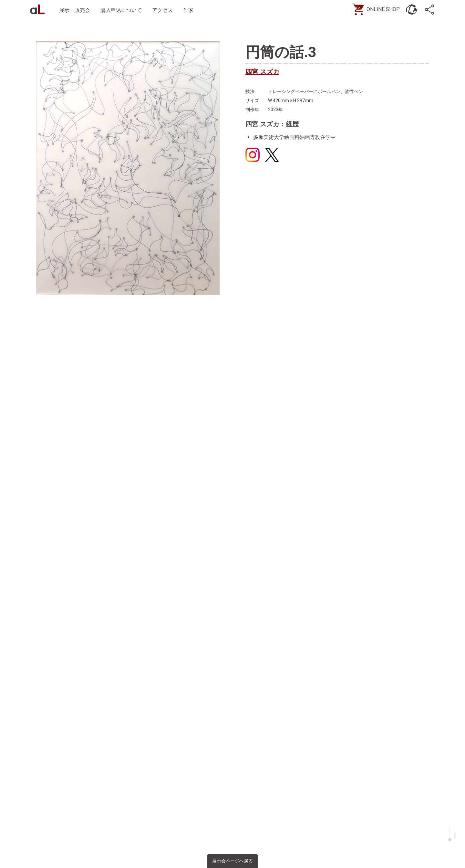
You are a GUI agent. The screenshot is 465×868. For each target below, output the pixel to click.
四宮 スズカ (262, 72)
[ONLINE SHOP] (376, 10)
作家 (190, 10)
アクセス (164, 10)
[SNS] (429, 10)
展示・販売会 (76, 10)
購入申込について (123, 10)
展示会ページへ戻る (232, 861)
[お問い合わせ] (410, 10)
